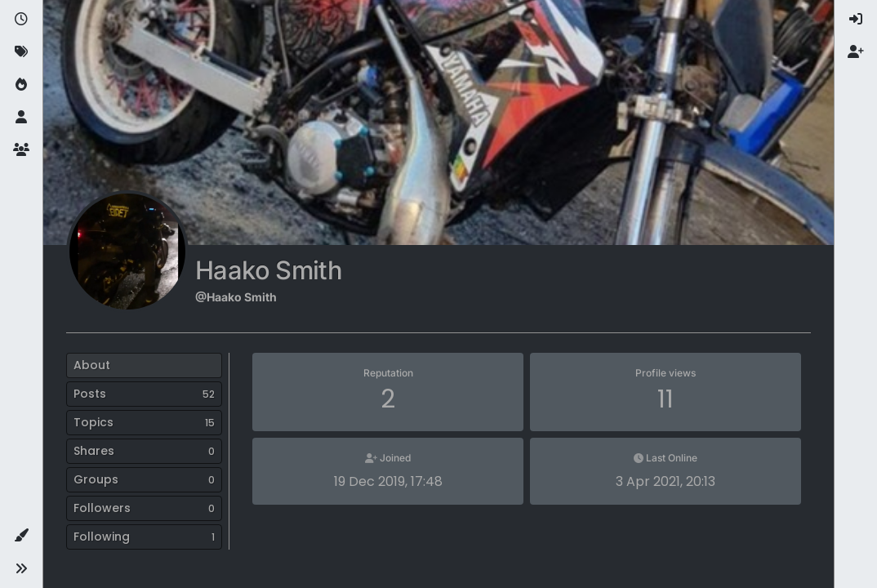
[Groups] (21, 150)
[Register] (856, 52)
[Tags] (21, 52)
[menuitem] (856, 20)
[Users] (21, 118)
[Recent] (21, 20)
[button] (21, 536)
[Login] (856, 20)
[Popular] (21, 85)
